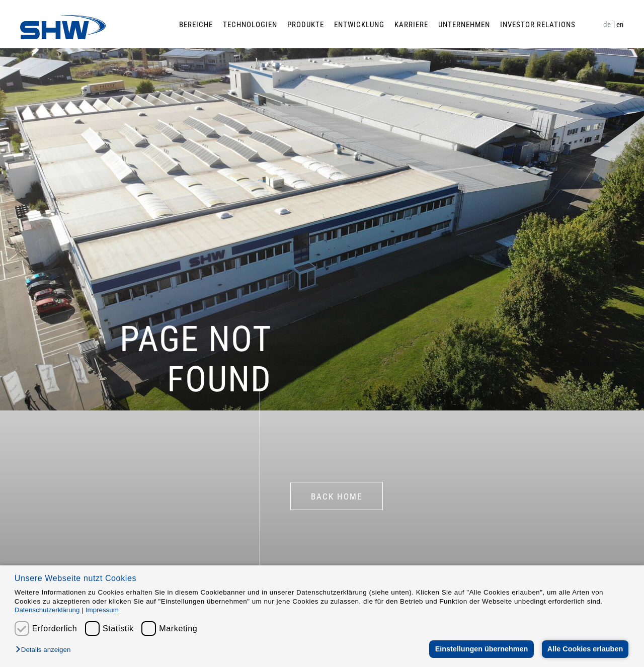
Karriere (411, 25)
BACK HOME (337, 496)
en (620, 25)
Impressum (102, 610)
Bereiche (196, 25)
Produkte (306, 25)
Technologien (250, 25)
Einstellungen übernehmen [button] (481, 649)
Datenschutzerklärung (47, 610)
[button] (46, 650)
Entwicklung (359, 25)
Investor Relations (538, 25)
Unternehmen (464, 25)
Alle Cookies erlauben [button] (585, 649)
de (607, 25)
